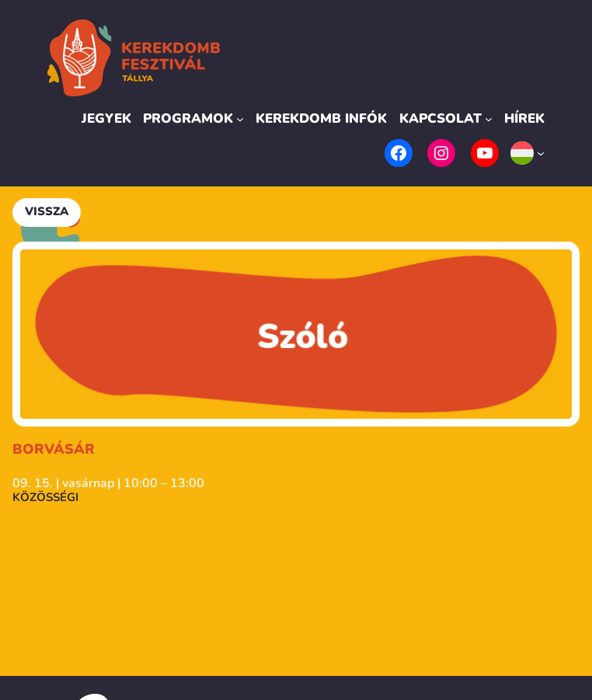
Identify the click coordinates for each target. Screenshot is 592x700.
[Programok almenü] (240, 119)
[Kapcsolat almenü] (489, 119)
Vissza (47, 211)
